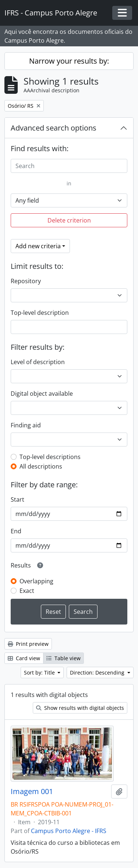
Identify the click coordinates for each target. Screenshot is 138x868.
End (16, 531)
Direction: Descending (98, 673)
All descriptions (41, 466)
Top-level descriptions (50, 457)
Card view (24, 658)
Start (17, 499)
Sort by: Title (40, 673)
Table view (63, 658)
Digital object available (42, 394)
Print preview (28, 644)
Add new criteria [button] (38, 246)
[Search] (69, 166)
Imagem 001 (32, 791)
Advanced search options (54, 128)
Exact (27, 591)
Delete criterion (69, 220)
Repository (26, 281)
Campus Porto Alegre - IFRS (69, 831)
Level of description (38, 362)
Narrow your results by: (69, 61)
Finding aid (26, 425)
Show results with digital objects (80, 708)
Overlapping (36, 581)
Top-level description (40, 313)
